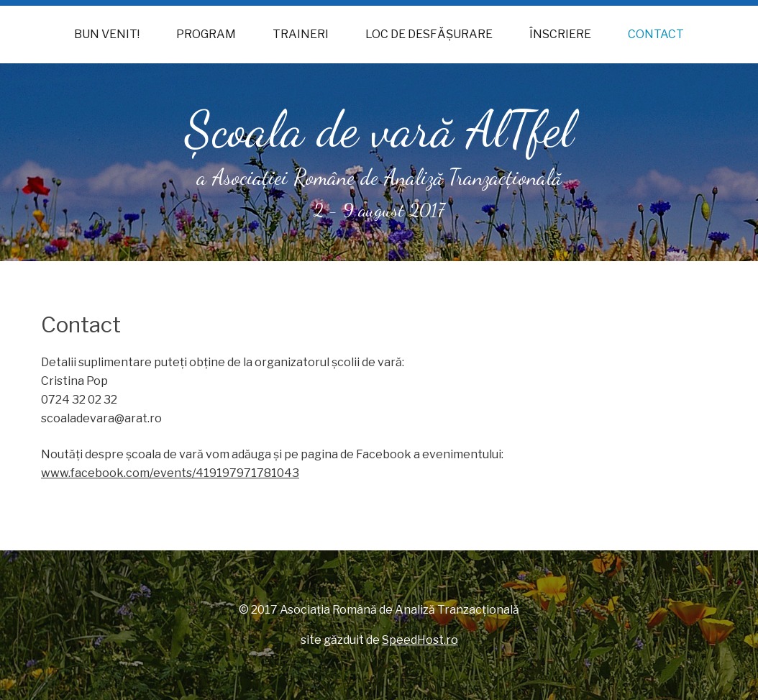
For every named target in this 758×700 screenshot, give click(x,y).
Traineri (301, 34)
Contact (656, 34)
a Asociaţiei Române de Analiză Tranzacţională (379, 177)
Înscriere (560, 34)
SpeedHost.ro (420, 640)
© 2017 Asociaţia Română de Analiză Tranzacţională (379, 610)
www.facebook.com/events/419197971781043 (170, 473)
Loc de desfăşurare (429, 34)
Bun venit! (107, 34)
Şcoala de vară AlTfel (379, 129)
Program (206, 34)
